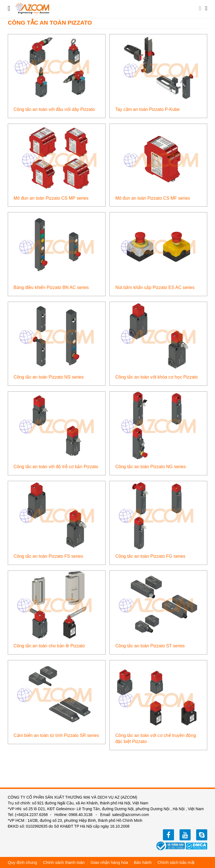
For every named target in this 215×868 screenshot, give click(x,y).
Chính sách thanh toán (64, 862)
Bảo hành (143, 862)
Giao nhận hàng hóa (109, 862)
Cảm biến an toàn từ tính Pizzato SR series (56, 735)
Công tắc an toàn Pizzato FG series (150, 556)
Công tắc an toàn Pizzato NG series (150, 467)
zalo (202, 835)
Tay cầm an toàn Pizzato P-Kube (147, 109)
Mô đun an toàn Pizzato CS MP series (51, 198)
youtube (185, 835)
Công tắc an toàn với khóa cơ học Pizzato (157, 377)
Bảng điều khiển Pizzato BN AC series (51, 287)
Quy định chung (22, 862)
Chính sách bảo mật (176, 862)
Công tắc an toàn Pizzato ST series (150, 646)
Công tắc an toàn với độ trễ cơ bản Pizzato (56, 467)
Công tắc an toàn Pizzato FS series (48, 556)
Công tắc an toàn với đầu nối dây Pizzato (54, 109)
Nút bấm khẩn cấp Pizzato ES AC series (155, 287)
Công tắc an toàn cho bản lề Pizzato (49, 646)
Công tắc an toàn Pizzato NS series (49, 377)
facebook (168, 835)
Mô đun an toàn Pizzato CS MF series (153, 198)
